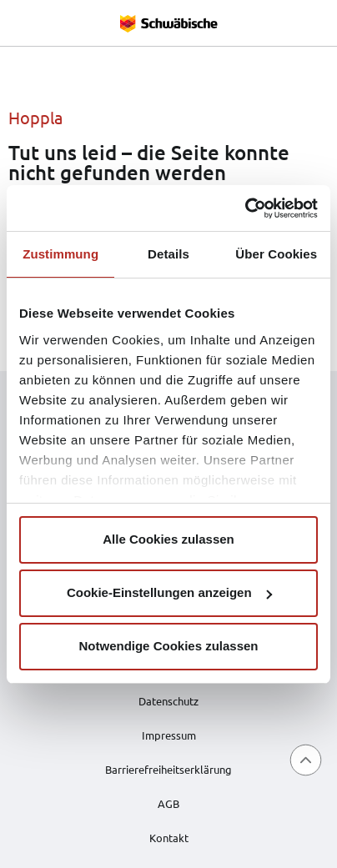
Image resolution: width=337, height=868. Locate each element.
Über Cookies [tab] (276, 254)
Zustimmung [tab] (60, 254)
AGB (168, 803)
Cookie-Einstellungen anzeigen (169, 592)
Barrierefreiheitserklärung (168, 769)
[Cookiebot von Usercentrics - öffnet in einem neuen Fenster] (245, 208)
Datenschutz (168, 701)
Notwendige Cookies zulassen (168, 646)
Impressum (169, 735)
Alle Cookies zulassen (168, 539)
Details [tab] (168, 254)
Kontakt (169, 838)
